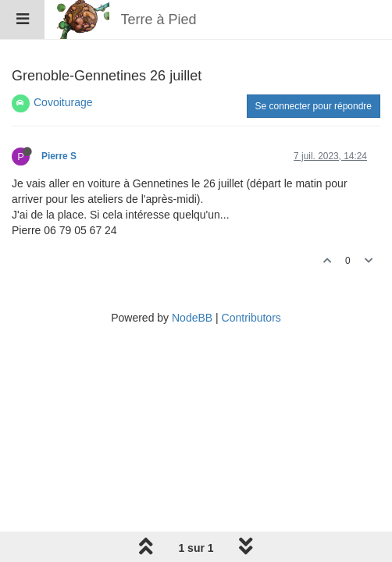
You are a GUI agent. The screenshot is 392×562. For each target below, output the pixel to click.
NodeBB (192, 318)
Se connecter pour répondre (314, 106)
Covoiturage (63, 102)
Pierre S (59, 156)
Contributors (251, 318)
